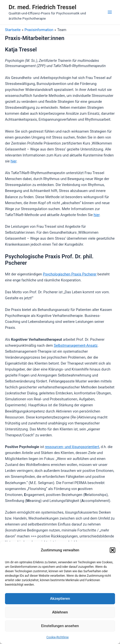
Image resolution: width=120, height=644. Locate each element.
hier (13, 161)
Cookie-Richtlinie (58, 637)
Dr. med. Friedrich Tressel (43, 7)
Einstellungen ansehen (60, 626)
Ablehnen (60, 612)
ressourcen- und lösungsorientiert (72, 447)
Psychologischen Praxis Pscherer (70, 274)
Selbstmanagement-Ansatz (76, 345)
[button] (113, 550)
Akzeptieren (60, 599)
